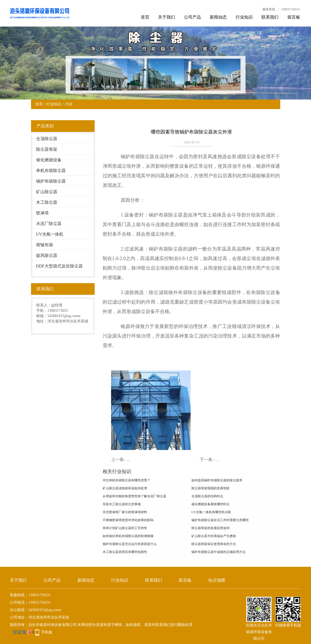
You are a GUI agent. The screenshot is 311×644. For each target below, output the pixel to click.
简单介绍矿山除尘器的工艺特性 (125, 528)
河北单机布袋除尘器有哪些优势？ (126, 480)
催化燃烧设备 (49, 160)
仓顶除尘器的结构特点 (207, 496)
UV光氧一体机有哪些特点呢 (211, 512)
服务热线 (269, 9)
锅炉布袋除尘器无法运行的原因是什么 (130, 544)
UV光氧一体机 (50, 234)
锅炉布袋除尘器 (51, 181)
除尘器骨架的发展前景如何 (211, 528)
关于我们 (167, 17)
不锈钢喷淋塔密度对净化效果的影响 (128, 520)
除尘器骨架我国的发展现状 (211, 488)
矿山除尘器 (47, 192)
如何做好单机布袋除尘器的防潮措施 (128, 536)
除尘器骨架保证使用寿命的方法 (214, 544)
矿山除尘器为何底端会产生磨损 (214, 536)
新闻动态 (218, 17)
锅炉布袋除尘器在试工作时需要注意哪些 (220, 520)
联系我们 (270, 17)
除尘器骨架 (47, 149)
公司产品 (192, 17)
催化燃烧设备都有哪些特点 (211, 504)
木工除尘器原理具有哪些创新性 (125, 552)
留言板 (294, 17)
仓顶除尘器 (47, 139)
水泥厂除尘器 (49, 224)
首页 (145, 17)
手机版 (47, 632)
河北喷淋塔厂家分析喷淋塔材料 (125, 512)
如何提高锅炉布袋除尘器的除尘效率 (217, 480)
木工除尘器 (47, 202)
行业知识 (244, 17)
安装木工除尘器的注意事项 (122, 504)
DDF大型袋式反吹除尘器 (59, 266)
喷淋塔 (42, 213)
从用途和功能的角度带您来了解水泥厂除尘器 (134, 496)
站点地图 (217, 580)
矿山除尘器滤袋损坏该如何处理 (125, 488)
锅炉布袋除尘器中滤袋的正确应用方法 (218, 552)
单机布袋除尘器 (51, 170)
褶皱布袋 (45, 245)
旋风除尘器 (47, 255)
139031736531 (291, 9)
